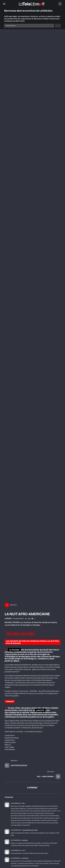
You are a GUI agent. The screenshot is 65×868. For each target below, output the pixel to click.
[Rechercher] (58, 26)
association (12, 654)
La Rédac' (8, 618)
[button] (4, 4)
